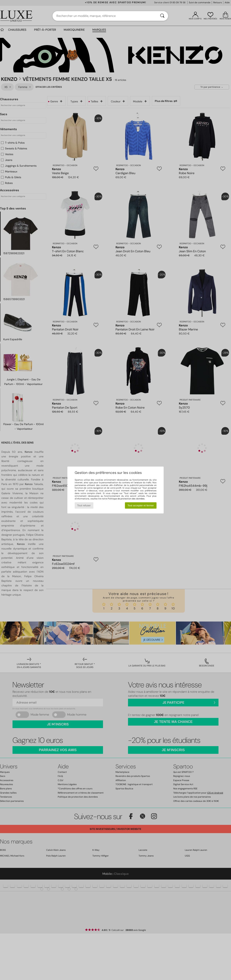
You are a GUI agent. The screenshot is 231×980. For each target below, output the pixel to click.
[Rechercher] (162, 16)
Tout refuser (84, 505)
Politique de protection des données (126, 499)
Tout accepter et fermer (141, 505)
